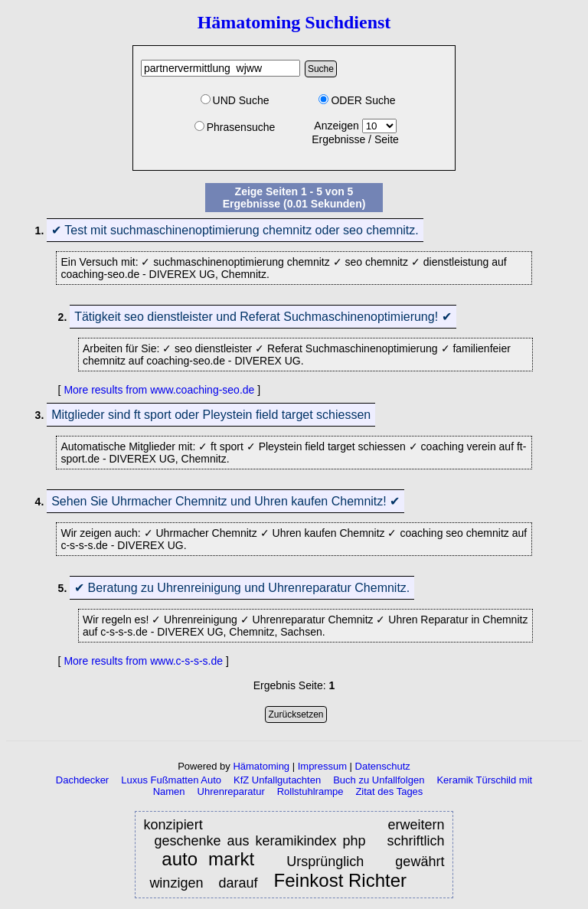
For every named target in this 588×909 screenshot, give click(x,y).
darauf (240, 883)
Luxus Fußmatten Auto (171, 780)
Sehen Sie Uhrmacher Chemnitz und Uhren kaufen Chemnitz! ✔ (225, 501)
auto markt (208, 860)
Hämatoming (261, 766)
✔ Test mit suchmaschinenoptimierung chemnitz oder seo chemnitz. (235, 230)
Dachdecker (82, 780)
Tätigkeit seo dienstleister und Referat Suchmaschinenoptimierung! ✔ (263, 317)
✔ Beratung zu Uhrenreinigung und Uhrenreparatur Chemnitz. (242, 588)
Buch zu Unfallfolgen (379, 780)
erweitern (416, 825)
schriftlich (415, 841)
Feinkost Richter (340, 881)
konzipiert (204, 825)
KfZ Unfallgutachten (277, 780)
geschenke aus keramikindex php (260, 841)
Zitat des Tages (389, 791)
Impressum (322, 766)
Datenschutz (383, 766)
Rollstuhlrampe (310, 791)
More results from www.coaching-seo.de (159, 390)
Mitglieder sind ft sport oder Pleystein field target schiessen (211, 415)
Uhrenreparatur (231, 791)
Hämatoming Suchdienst (294, 22)
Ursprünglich (325, 862)
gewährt (420, 862)
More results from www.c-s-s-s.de (143, 661)
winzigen (178, 883)
